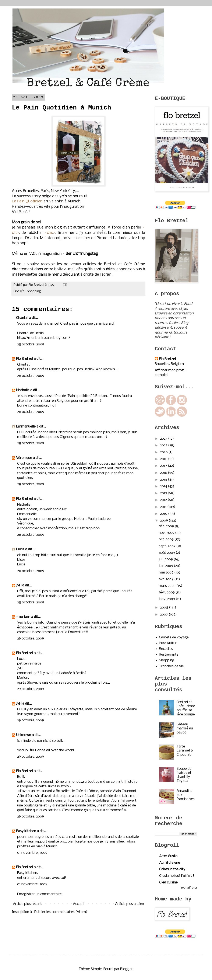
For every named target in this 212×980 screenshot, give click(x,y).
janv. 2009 (167, 599)
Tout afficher (189, 888)
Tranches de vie (171, 666)
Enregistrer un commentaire (39, 894)
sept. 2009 (168, 546)
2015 (164, 480)
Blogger (126, 969)
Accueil (79, 904)
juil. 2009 (166, 559)
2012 (164, 500)
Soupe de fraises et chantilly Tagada (184, 775)
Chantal (22, 318)
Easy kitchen (26, 831)
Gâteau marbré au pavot (185, 728)
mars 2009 (168, 586)
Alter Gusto (168, 856)
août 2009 (167, 553)
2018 (164, 459)
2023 (164, 439)
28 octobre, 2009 (31, 344)
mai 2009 (167, 573)
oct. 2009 (167, 539)
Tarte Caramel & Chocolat (185, 751)
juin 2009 (166, 566)
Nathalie (23, 390)
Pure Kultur (168, 643)
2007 (164, 615)
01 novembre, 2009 (32, 853)
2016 (164, 473)
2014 (164, 486)
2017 (164, 466)
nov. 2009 (167, 533)
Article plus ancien (130, 904)
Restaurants (169, 655)
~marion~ (23, 617)
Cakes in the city (172, 869)
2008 (165, 608)
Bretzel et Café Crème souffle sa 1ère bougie (186, 708)
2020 (164, 452)
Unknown (24, 735)
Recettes (166, 649)
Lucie (20, 549)
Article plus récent (27, 904)
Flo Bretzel (24, 359)
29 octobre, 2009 (31, 639)
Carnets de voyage (174, 637)
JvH (19, 585)
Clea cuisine (168, 883)
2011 (164, 507)
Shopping (34, 291)
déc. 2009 (167, 526)
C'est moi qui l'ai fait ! (177, 876)
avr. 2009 (167, 579)
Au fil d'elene (170, 863)
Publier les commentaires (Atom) (61, 912)
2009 (164, 521)
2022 (164, 445)
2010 (164, 514)
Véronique (24, 458)
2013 (164, 493)
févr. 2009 (167, 592)
